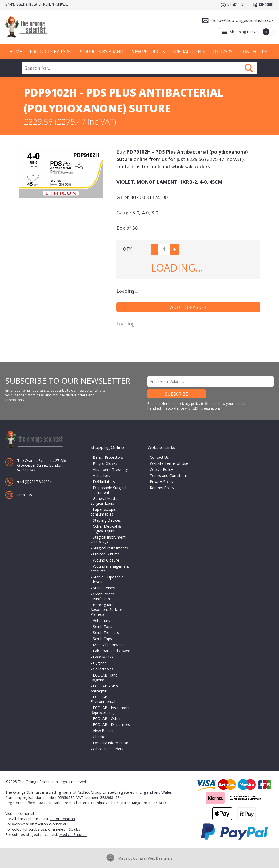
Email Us (25, 495)
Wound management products (110, 569)
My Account (236, 5)
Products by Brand (101, 52)
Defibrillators (104, 482)
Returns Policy (162, 488)
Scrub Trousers (106, 633)
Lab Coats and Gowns (112, 651)
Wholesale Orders (108, 749)
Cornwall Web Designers (153, 858)
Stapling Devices (107, 520)
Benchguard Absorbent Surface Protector (106, 610)
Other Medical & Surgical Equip (106, 529)
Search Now (249, 68)
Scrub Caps (102, 639)
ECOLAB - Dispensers (111, 725)
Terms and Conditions (169, 476)
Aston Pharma (63, 819)
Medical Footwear (108, 645)
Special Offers (189, 52)
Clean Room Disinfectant (102, 596)
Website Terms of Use (169, 463)
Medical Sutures (73, 835)
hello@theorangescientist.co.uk (243, 20)
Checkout (266, 5)
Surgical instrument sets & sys (108, 539)
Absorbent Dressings (111, 469)
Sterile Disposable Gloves (107, 579)
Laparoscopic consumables (103, 512)
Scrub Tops (103, 626)
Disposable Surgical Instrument (108, 490)
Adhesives (102, 476)
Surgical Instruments (110, 548)
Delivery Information (111, 743)
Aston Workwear (52, 824)
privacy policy (190, 403)
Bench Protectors (108, 457)
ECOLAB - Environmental (103, 699)
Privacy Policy (161, 482)
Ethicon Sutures (106, 554)
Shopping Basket (250, 32)
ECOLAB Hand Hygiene (104, 678)
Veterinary (102, 620)
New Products (148, 52)
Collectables (103, 669)
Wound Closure (106, 560)
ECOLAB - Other (107, 718)
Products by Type (50, 52)
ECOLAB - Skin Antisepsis (104, 688)
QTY (127, 249)
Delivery (223, 52)
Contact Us (254, 52)
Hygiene (100, 663)
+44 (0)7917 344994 (34, 482)
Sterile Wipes (104, 588)
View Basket (103, 731)
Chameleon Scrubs (64, 829)
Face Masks (103, 657)
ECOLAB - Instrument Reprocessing (110, 710)
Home (16, 52)
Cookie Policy (161, 469)
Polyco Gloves (105, 463)
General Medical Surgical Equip (105, 501)
